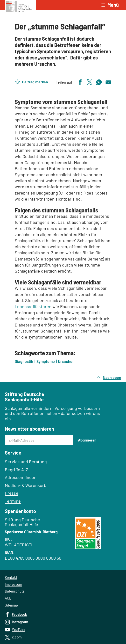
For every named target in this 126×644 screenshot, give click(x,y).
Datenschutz (15, 591)
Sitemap (11, 605)
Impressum (13, 584)
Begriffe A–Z (17, 470)
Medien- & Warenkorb (26, 485)
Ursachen (66, 361)
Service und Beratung (26, 462)
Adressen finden (21, 477)
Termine (13, 501)
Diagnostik (24, 361)
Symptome (46, 361)
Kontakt (11, 577)
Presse (12, 493)
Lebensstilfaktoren (33, 306)
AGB (8, 598)
